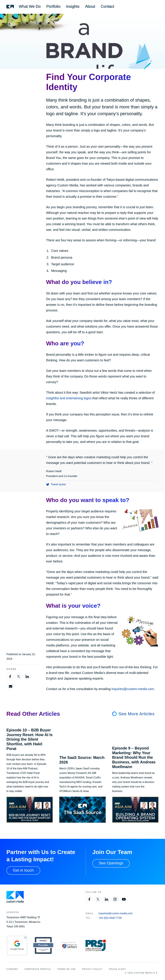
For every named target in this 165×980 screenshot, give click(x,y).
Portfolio (53, 6)
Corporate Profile (38, 969)
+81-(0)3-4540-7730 (110, 918)
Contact (108, 6)
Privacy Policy (92, 969)
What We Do (30, 6)
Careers (12, 969)
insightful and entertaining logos (69, 398)
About (90, 6)
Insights (73, 6)
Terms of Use (67, 969)
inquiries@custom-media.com (133, 689)
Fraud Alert (117, 969)
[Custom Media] (10, 7)
